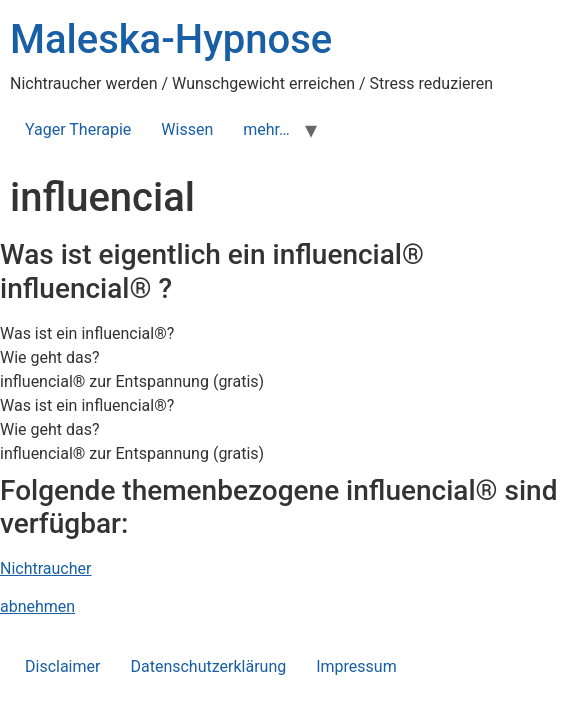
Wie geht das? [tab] (50, 357)
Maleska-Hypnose (171, 39)
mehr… (266, 129)
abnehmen (37, 606)
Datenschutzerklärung (208, 666)
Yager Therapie (78, 129)
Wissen (187, 129)
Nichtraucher (45, 568)
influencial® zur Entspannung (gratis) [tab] (132, 381)
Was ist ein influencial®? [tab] (87, 333)
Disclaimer (62, 666)
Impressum (356, 666)
